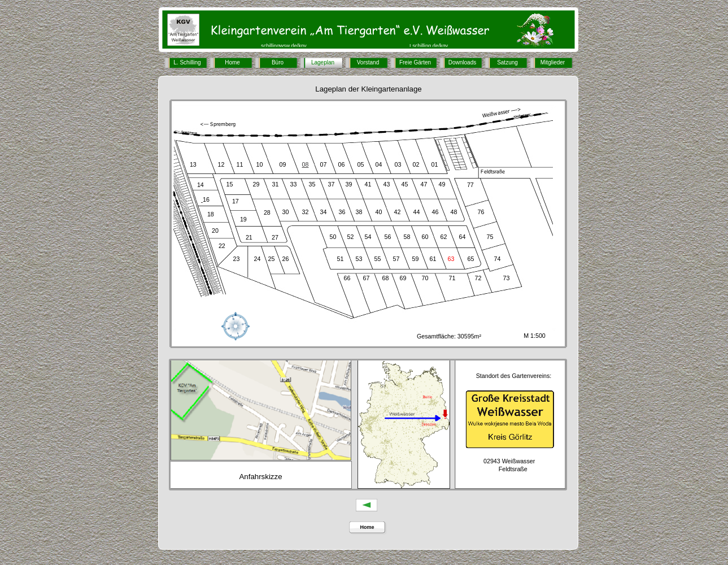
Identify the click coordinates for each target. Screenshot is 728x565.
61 (433, 259)
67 (367, 278)
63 (451, 259)
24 (258, 259)
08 (306, 164)
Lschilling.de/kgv (429, 46)
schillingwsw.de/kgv (284, 46)
